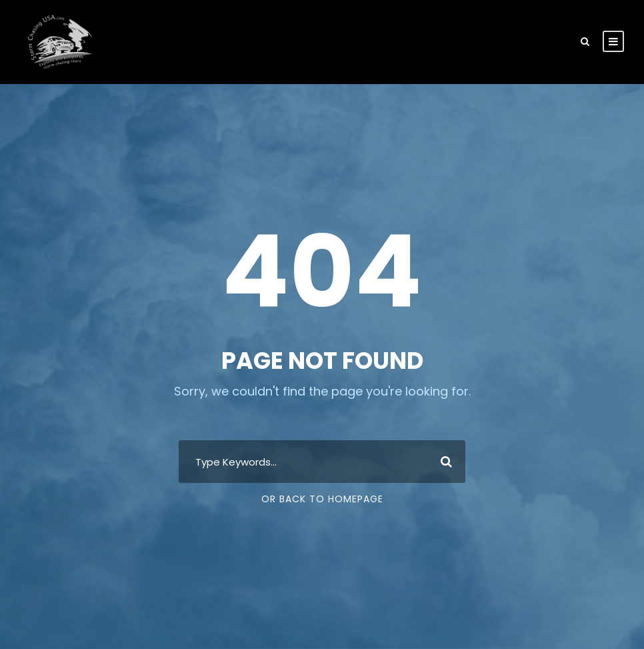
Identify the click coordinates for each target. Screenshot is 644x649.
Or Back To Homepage (322, 499)
